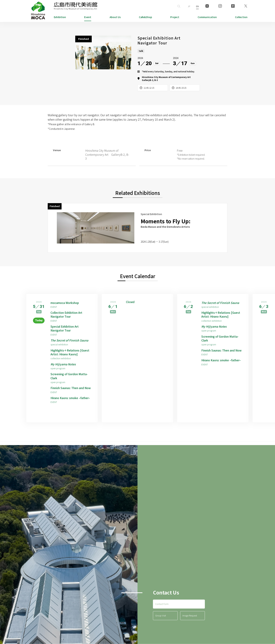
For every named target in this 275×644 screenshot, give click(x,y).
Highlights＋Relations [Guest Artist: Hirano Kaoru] (70, 352)
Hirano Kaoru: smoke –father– (70, 398)
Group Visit (161, 615)
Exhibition (60, 17)
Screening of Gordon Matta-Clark (69, 376)
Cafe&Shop (145, 17)
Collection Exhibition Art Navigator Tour (66, 315)
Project (175, 17)
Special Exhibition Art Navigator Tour (65, 328)
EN (197, 6)
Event (88, 17)
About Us (115, 17)
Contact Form (162, 604)
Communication (207, 17)
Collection (241, 17)
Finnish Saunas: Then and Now (71, 388)
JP (189, 6)
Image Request (190, 615)
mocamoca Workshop (65, 303)
